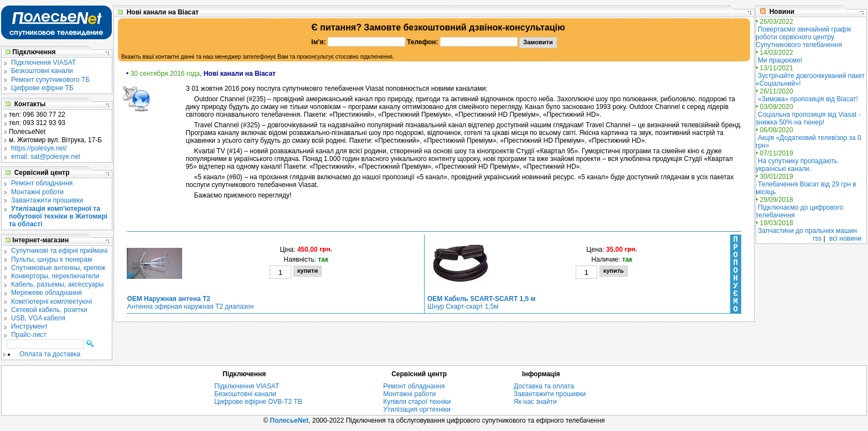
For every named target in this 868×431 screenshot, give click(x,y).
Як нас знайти (535, 402)
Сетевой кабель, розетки (49, 310)
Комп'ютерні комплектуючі (51, 302)
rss (817, 238)
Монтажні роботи (37, 192)
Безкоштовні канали (42, 71)
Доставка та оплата (544, 386)
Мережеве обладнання (46, 293)
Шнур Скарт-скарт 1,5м (481, 303)
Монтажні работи (409, 394)
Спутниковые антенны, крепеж (58, 268)
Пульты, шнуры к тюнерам (51, 259)
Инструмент (29, 326)
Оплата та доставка (50, 354)
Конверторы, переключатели (55, 276)
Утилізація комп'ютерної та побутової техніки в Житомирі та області (58, 216)
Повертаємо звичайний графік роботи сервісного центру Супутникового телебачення (803, 37)
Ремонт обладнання (42, 183)
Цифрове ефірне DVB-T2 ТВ (258, 402)
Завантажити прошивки (47, 200)
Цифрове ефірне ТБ (42, 88)
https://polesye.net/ (39, 148)
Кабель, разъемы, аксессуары (57, 284)
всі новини (845, 238)
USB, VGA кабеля (38, 318)
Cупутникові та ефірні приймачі (59, 251)
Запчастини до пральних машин (807, 231)
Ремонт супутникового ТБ (50, 80)
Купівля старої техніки (417, 402)
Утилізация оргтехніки (417, 409)
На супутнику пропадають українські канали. (797, 165)
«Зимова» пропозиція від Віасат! (808, 99)
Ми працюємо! (780, 60)
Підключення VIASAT (43, 63)
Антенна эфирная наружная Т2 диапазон (190, 303)
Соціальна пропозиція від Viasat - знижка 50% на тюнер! (808, 118)
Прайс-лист (29, 335)
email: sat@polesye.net (46, 157)
